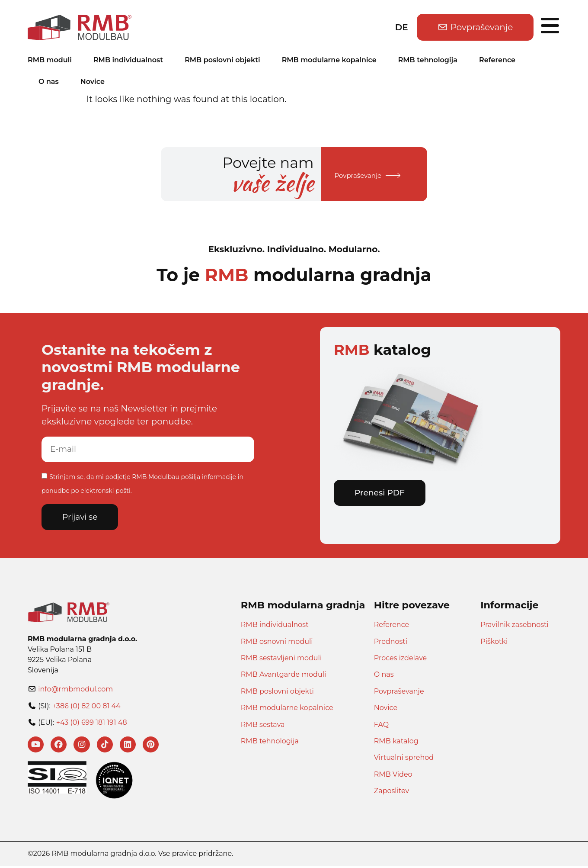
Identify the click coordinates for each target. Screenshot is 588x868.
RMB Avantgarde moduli (284, 676)
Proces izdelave (400, 659)
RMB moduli (50, 60)
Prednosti (391, 642)
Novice (93, 82)
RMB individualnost (128, 60)
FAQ (381, 725)
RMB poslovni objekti (222, 60)
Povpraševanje (399, 692)
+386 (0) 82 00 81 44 (86, 707)
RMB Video (393, 775)
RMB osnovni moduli (277, 642)
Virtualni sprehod (404, 758)
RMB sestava (263, 725)
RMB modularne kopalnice (329, 60)
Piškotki (494, 642)
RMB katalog (396, 742)
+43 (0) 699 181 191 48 (92, 723)
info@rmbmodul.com (75, 690)
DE (402, 27)
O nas (49, 82)
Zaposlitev (391, 792)
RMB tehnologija (428, 60)
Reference (497, 60)
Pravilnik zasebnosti (514, 625)
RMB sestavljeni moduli (281, 659)
